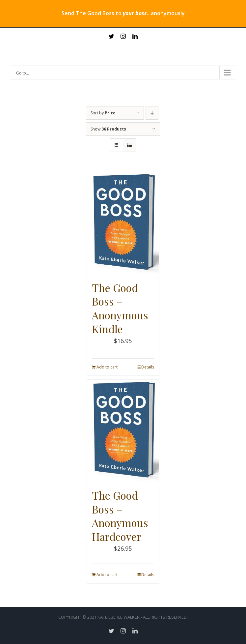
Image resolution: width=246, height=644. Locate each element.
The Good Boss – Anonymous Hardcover (120, 516)
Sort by (103, 113)
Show (108, 129)
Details (148, 367)
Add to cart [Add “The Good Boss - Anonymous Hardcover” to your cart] (107, 575)
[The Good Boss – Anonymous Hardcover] (123, 431)
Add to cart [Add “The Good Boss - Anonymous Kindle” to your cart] (107, 367)
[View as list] (130, 145)
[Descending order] (152, 113)
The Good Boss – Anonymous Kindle (120, 308)
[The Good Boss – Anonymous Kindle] (123, 223)
